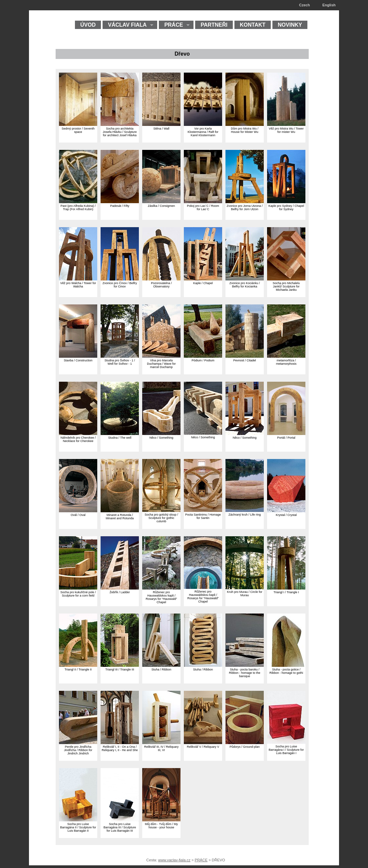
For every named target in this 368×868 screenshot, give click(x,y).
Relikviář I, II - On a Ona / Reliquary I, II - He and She (120, 748)
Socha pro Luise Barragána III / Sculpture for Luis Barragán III (120, 827)
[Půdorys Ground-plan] (245, 743)
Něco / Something (162, 438)
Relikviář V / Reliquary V (203, 747)
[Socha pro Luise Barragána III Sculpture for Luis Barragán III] (120, 820)
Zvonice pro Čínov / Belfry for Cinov (120, 285)
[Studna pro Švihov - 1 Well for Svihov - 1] (120, 356)
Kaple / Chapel (203, 283)
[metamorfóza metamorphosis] (286, 356)
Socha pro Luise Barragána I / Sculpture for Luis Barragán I (286, 750)
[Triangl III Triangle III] (120, 665)
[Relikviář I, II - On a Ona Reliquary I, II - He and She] (120, 743)
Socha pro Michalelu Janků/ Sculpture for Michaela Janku (286, 286)
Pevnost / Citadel (244, 360)
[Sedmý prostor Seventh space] (78, 124)
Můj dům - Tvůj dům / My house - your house (161, 826)
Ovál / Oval (78, 515)
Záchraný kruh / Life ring (245, 515)
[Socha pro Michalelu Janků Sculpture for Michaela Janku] (286, 279)
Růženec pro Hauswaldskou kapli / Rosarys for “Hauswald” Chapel (161, 597)
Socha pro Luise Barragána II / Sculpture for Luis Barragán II (78, 827)
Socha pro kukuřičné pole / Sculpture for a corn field (78, 594)
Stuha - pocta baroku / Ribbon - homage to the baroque (244, 673)
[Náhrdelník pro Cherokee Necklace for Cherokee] (78, 434)
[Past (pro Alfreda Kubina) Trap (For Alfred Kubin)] (78, 202)
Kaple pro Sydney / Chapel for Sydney (286, 208)
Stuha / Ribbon (162, 669)
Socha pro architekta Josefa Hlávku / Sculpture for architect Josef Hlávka (120, 132)
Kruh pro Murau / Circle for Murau (244, 594)
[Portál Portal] (286, 434)
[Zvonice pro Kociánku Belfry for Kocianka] (245, 279)
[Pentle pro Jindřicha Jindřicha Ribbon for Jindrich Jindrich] (78, 743)
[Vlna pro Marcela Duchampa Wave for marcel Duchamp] (161, 356)
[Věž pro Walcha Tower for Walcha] (78, 279)
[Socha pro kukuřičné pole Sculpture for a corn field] (78, 588)
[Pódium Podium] (203, 356)
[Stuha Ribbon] (161, 665)
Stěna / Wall (161, 129)
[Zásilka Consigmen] (161, 202)
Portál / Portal (286, 438)
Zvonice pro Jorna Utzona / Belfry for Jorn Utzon (244, 208)
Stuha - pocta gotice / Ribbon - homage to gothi (286, 671)
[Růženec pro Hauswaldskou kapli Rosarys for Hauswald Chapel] (161, 588)
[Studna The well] (120, 434)
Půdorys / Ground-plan (245, 747)
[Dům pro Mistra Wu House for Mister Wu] (245, 124)
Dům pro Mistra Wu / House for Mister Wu (244, 130)
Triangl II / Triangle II (78, 669)
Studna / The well (120, 438)
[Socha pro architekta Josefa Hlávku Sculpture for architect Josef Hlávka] (120, 124)
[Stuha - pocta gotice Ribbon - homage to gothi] (286, 665)
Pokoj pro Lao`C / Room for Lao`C (203, 208)
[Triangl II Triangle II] (78, 665)
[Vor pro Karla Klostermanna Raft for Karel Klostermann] (203, 124)
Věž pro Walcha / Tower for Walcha (78, 285)
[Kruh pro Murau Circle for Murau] (245, 588)
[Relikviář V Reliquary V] (203, 743)
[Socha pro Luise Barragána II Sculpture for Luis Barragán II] (78, 820)
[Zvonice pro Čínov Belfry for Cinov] (120, 279)
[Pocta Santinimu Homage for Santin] (203, 510)
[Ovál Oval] (78, 511)
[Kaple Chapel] (203, 279)
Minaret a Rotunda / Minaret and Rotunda (120, 517)
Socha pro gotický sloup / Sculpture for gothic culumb (161, 518)
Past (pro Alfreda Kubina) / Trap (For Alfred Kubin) (78, 208)
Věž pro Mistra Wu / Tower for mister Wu (286, 130)
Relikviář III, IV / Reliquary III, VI (162, 748)
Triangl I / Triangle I (286, 592)
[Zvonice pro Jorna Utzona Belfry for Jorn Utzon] (245, 202)
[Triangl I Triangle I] (286, 588)
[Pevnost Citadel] (245, 356)
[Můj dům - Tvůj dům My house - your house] (161, 820)
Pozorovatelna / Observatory (161, 285)
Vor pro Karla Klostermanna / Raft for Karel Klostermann (203, 132)
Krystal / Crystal (286, 515)
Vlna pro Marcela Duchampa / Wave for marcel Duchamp (161, 364)
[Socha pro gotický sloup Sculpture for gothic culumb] (161, 510)
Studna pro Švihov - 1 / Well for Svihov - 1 (120, 362)
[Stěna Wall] (161, 124)
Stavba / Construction (78, 360)
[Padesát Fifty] (120, 202)
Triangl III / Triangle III (120, 669)
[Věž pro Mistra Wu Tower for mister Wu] (286, 124)
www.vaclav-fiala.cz (174, 860)
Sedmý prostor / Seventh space (78, 130)
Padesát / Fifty (120, 206)
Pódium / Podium (203, 360)
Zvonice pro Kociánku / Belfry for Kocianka (245, 285)
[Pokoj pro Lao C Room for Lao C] (203, 202)
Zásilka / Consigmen (162, 206)
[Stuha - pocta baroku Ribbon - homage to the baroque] (245, 665)
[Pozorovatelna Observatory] (161, 279)
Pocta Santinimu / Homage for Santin (203, 516)
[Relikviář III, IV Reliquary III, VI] (161, 743)
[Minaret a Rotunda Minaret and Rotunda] (120, 511)
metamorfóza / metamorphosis (286, 362)
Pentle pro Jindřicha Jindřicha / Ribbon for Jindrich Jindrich (78, 750)
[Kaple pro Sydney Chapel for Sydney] (286, 202)
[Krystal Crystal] (286, 511)
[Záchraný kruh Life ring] (245, 510)
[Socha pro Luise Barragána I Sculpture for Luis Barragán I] (286, 742)
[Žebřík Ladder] (120, 588)
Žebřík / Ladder (120, 592)
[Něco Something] (161, 434)
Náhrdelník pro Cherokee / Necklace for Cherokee (78, 439)
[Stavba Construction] (78, 356)
